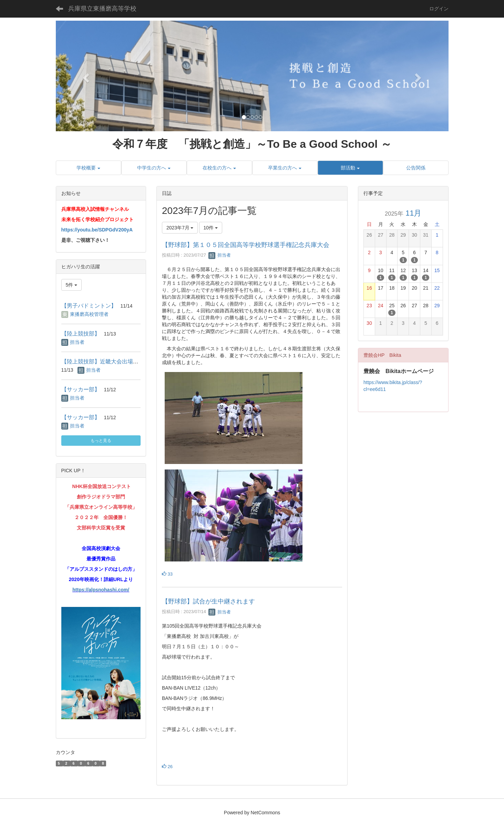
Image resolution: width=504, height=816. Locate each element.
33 (167, 574)
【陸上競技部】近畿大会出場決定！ (105, 361)
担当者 (220, 255)
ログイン (439, 9)
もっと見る (101, 441)
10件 (211, 228)
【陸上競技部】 (81, 334)
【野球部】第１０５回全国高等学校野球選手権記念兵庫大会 (246, 245)
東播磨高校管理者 (89, 314)
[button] (85, 76)
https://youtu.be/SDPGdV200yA (97, 230)
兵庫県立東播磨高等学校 (102, 9)
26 (167, 767)
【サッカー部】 (81, 389)
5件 (72, 285)
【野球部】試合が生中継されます (208, 601)
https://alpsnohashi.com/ (101, 590)
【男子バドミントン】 (89, 306)
